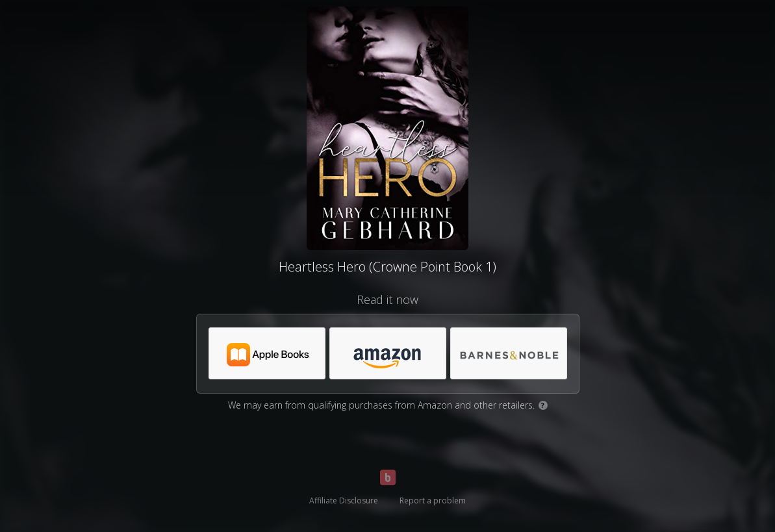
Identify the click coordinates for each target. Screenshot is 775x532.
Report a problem (433, 500)
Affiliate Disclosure (344, 500)
